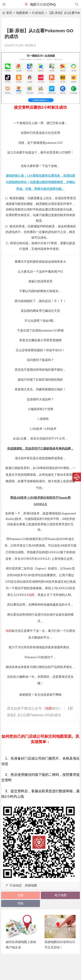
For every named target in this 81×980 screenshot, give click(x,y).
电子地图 (60, 895)
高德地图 (31, 885)
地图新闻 (22, 13)
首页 (9, 13)
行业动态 (38, 13)
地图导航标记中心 (40, 4)
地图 (32, 595)
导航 (21, 903)
